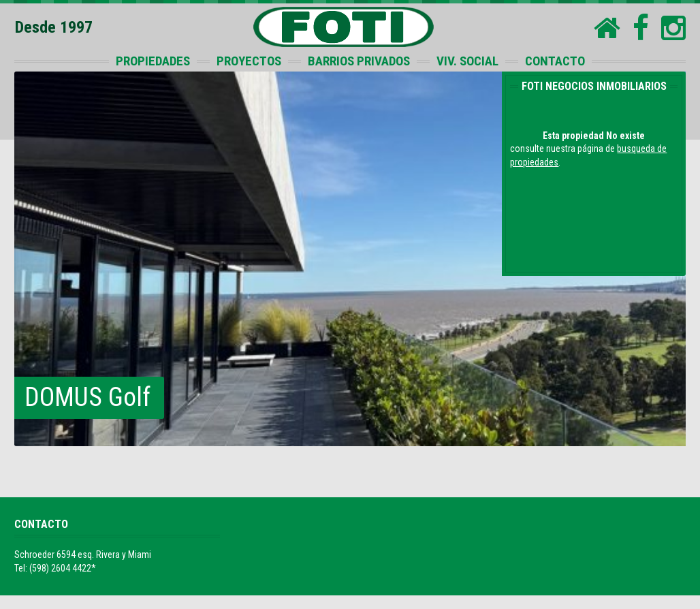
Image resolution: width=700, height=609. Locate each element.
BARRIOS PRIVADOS (359, 61)
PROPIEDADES (153, 61)
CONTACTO (555, 61)
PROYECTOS (249, 61)
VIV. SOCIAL (467, 61)
